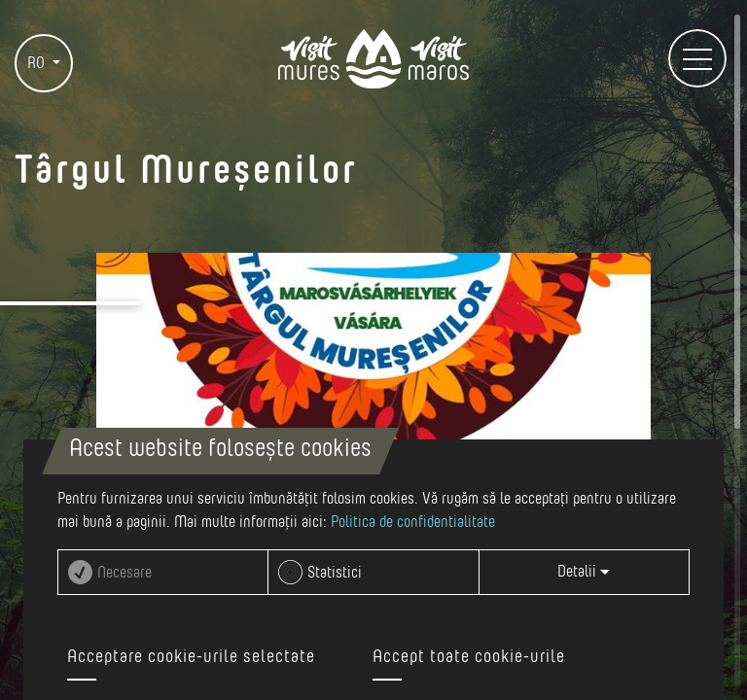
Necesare (124, 573)
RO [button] (38, 63)
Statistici (335, 573)
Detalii (584, 572)
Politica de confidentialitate (413, 522)
